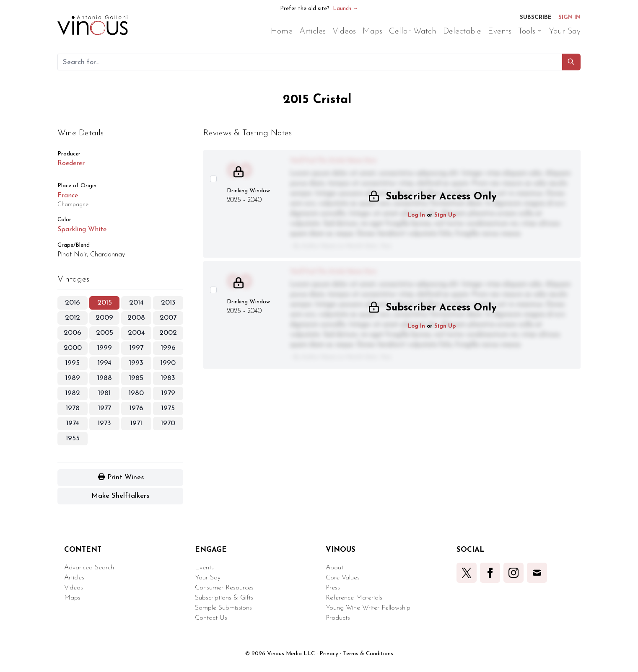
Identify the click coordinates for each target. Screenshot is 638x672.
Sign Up (445, 215)
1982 (73, 393)
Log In (416, 215)
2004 (136, 333)
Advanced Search (89, 568)
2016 (73, 303)
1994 (105, 363)
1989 (73, 378)
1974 (73, 423)
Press (333, 588)
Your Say (208, 578)
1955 (73, 438)
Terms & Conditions (368, 654)
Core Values (343, 578)
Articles (74, 578)
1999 (105, 348)
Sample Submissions (223, 608)
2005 (105, 333)
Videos (74, 588)
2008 (136, 318)
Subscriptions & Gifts (224, 598)
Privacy (329, 654)
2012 (73, 318)
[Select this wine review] (213, 179)
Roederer (71, 163)
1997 (136, 348)
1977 (105, 408)
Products (338, 618)
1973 (104, 423)
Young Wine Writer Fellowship (368, 608)
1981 (104, 393)
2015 (105, 303)
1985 (136, 378)
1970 (168, 423)
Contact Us (211, 618)
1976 (136, 408)
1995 (73, 363)
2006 (73, 333)
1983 (168, 378)
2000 (73, 348)
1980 (136, 393)
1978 (73, 408)
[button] (571, 62)
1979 (168, 393)
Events (204, 568)
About (335, 568)
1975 (168, 408)
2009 (104, 318)
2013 (168, 303)
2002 (168, 333)
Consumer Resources (224, 588)
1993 (136, 363)
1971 (136, 423)
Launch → (346, 9)
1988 (105, 378)
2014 (136, 303)
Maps (72, 598)
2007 (168, 318)
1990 (168, 363)
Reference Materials (354, 598)
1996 (168, 348)
